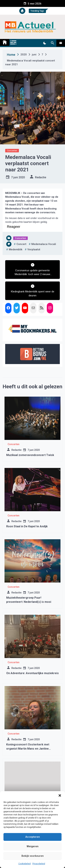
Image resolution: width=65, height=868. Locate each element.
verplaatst (34, 249)
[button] (60, 795)
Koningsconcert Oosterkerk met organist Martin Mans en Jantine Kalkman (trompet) (28, 749)
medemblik (16, 249)
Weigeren (33, 846)
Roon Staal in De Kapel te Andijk (27, 526)
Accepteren (33, 837)
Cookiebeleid (25, 864)
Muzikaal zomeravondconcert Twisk (30, 455)
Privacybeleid (39, 864)
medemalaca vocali (44, 244)
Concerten (12, 151)
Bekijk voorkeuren (33, 856)
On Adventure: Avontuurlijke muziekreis (32, 673)
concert (21, 244)
